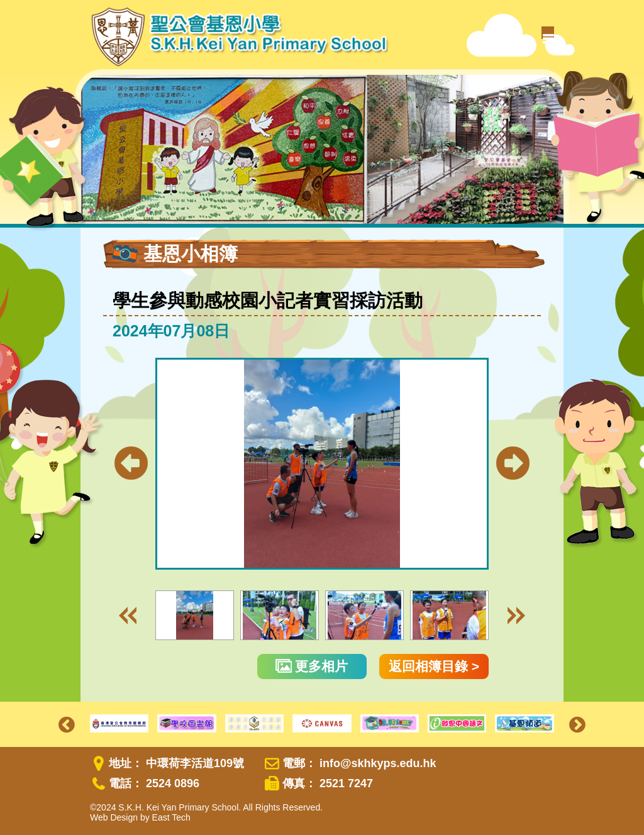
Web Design (114, 817)
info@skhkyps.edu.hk (378, 763)
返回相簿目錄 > (434, 666)
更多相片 (312, 666)
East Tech (171, 817)
